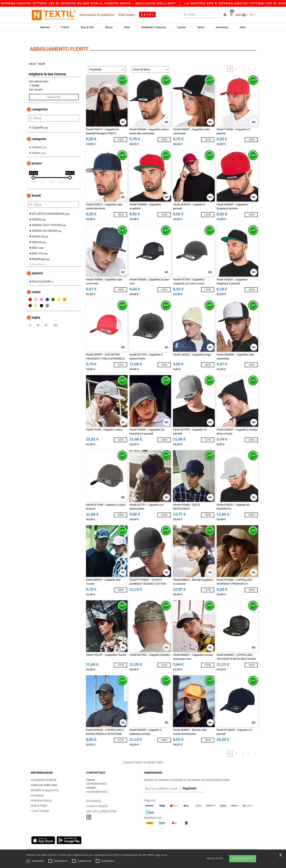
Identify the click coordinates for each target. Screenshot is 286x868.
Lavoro (182, 27)
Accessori (222, 27)
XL (46, 318)
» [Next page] (256, 62)
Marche (45, 27)
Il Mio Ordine (127, 15)
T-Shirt (65, 27)
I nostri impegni (40, 804)
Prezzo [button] (37, 157)
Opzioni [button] (37, 266)
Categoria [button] (39, 132)
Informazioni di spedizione (97, 15)
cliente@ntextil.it (97, 777)
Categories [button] (40, 102)
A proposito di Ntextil (43, 773)
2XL (56, 318)
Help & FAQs (39, 799)
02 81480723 (95, 794)
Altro (243, 27)
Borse (109, 27)
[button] (225, 15)
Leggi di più (161, 855)
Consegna (37, 788)
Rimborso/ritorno (41, 794)
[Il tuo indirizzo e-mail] (162, 782)
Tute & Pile (87, 27)
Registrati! (190, 781)
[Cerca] (201, 14)
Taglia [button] (36, 310)
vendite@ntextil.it (97, 785)
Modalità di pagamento (45, 783)
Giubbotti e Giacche (154, 27)
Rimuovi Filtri (54, 90)
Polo (127, 27)
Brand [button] (36, 189)
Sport (201, 27)
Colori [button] (36, 285)
